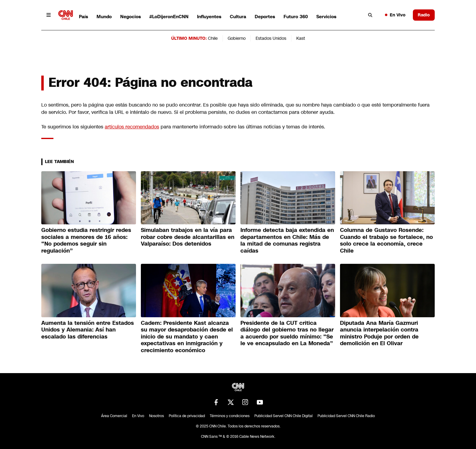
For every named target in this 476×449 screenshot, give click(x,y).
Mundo (104, 17)
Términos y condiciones (230, 416)
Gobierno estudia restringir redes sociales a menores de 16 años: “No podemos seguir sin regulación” (86, 240)
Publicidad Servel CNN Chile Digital (284, 416)
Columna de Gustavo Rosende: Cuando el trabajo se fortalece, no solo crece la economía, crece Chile (386, 240)
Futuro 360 (296, 17)
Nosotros (156, 416)
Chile (213, 38)
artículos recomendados (132, 127)
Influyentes (209, 17)
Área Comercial (114, 416)
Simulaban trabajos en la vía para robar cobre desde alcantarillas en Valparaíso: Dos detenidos (188, 237)
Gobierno (237, 38)
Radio (424, 15)
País (83, 17)
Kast (301, 38)
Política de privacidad (187, 416)
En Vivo (395, 15)
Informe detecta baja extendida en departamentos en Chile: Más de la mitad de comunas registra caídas (287, 240)
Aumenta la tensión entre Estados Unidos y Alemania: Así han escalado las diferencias (88, 330)
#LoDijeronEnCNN (169, 17)
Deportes (265, 17)
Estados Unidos (271, 38)
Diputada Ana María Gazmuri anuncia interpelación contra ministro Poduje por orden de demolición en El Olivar (379, 333)
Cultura (238, 17)
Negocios (131, 17)
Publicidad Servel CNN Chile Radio (346, 416)
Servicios (326, 17)
